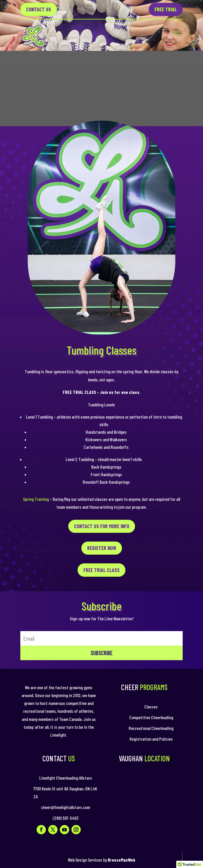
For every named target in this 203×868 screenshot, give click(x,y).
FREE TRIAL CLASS (101, 570)
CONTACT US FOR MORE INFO (102, 526)
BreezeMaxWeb (122, 860)
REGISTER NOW (102, 548)
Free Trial (166, 9)
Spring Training (36, 499)
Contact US (39, 9)
